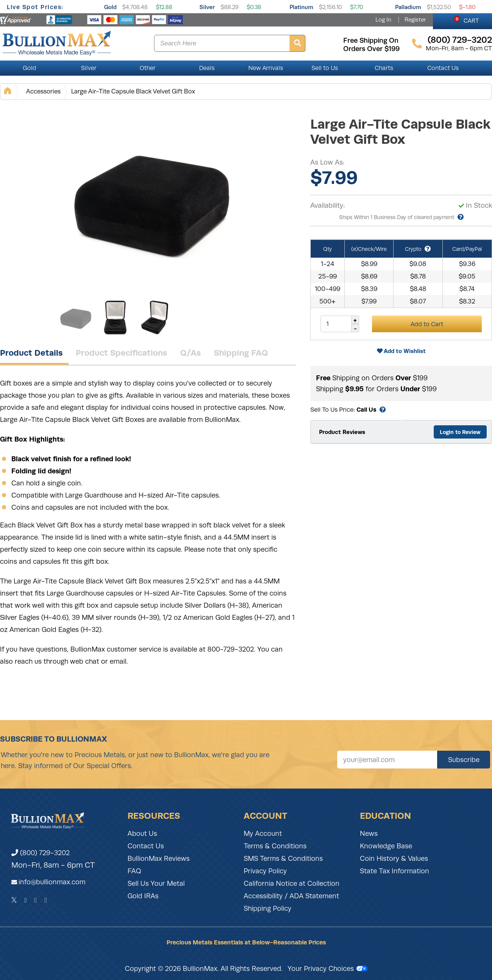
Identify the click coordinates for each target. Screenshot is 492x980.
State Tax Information (395, 871)
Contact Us (443, 68)
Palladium (408, 7)
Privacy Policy (265, 871)
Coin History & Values (394, 859)
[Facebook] (26, 900)
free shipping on (371, 40)
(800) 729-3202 (40, 853)
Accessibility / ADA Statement (291, 896)
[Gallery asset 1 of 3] (151, 200)
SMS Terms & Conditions (283, 859)
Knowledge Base (386, 846)
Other (148, 68)
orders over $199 (371, 49)
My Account (263, 834)
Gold (110, 7)
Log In (383, 20)
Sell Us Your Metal (156, 884)
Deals (207, 68)
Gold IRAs (143, 896)
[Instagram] (36, 900)
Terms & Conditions (275, 846)
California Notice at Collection (292, 884)
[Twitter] (14, 900)
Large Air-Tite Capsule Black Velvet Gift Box (133, 91)
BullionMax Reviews (159, 859)
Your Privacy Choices (328, 969)
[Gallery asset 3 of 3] (155, 317)
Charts (384, 68)
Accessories (43, 91)
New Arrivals (266, 68)
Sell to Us (325, 68)
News (369, 834)
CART (466, 20)
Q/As (191, 353)
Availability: (328, 205)
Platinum (301, 7)
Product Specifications (121, 353)
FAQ (134, 871)
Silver (207, 7)
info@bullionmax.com (52, 882)
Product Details (31, 353)
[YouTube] (46, 900)
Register (415, 20)
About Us (142, 834)
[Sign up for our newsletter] (387, 760)
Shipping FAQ (241, 353)
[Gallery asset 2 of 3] (115, 317)
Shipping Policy (268, 908)
